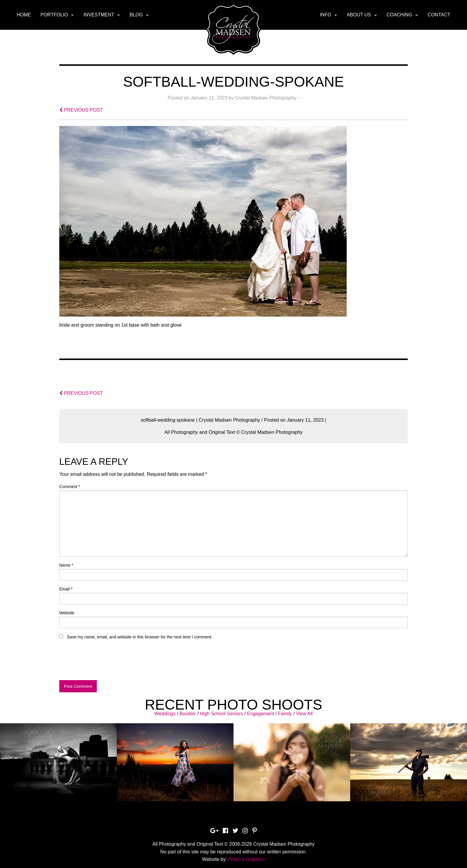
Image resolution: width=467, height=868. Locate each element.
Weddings (165, 714)
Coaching (399, 15)
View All (304, 714)
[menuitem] (24, 15)
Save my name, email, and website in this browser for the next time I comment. (140, 637)
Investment (99, 15)
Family (285, 714)
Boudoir (188, 714)
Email (66, 589)
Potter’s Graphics (246, 859)
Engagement (260, 714)
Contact (439, 15)
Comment (70, 487)
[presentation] (105, 663)
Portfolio (54, 15)
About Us (359, 15)
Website (67, 613)
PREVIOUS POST (81, 110)
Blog (136, 15)
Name (66, 565)
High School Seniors (221, 714)
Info (326, 15)
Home (24, 15)
